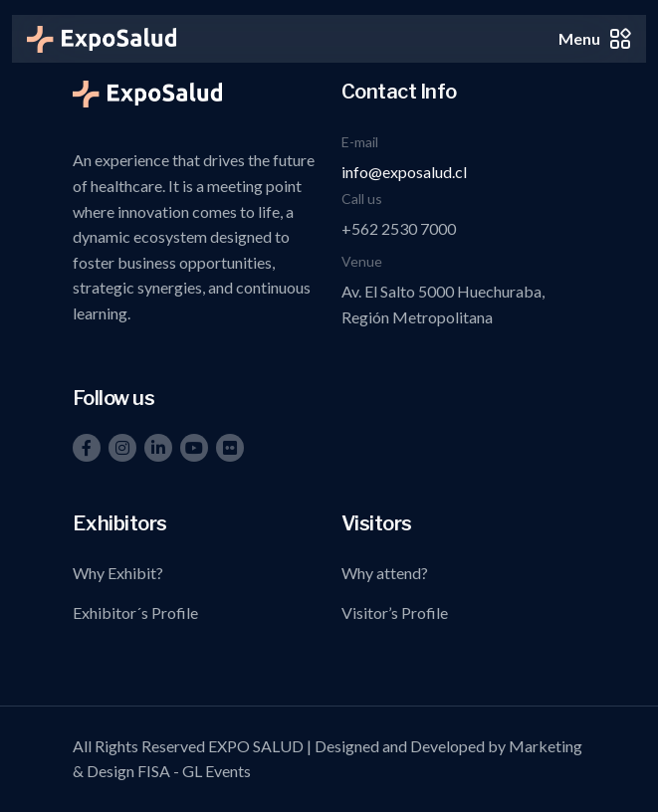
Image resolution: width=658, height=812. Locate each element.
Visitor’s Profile (395, 612)
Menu (595, 39)
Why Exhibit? (118, 573)
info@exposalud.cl (404, 172)
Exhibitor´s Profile (135, 612)
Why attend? (385, 573)
